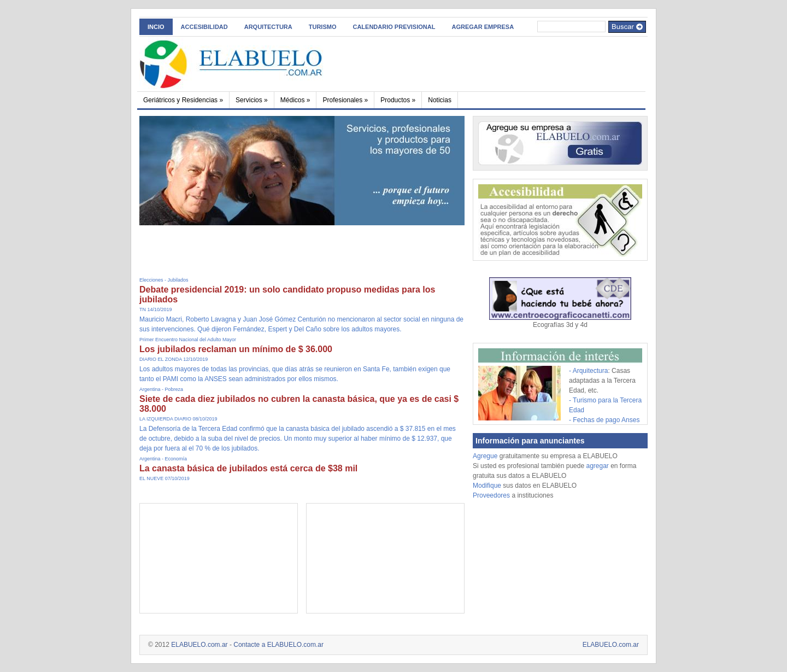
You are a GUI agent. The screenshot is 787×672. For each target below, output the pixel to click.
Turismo (323, 27)
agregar (597, 466)
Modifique (487, 486)
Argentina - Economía (163, 459)
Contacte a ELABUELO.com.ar (278, 645)
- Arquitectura (588, 371)
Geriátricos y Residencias (183, 100)
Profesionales (345, 100)
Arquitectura (268, 27)
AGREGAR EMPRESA (483, 27)
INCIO (156, 27)
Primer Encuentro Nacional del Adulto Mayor (188, 340)
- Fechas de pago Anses (604, 420)
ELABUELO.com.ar (199, 645)
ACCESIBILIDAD (204, 27)
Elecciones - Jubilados (164, 280)
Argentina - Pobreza (161, 389)
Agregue (485, 456)
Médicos (295, 100)
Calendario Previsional (394, 27)
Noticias (440, 100)
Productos (398, 100)
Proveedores (492, 495)
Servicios (252, 100)
